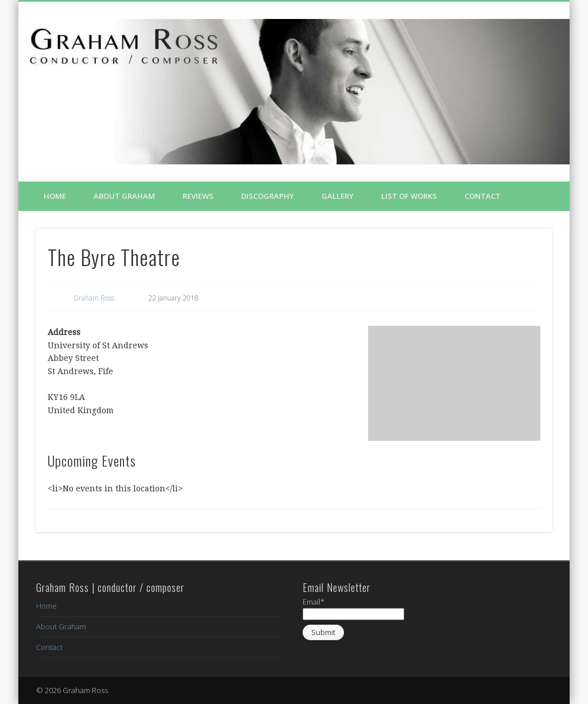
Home (55, 196)
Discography (268, 196)
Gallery (338, 196)
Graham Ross (94, 298)
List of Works (409, 196)
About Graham (124, 196)
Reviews (198, 196)
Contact (483, 196)
